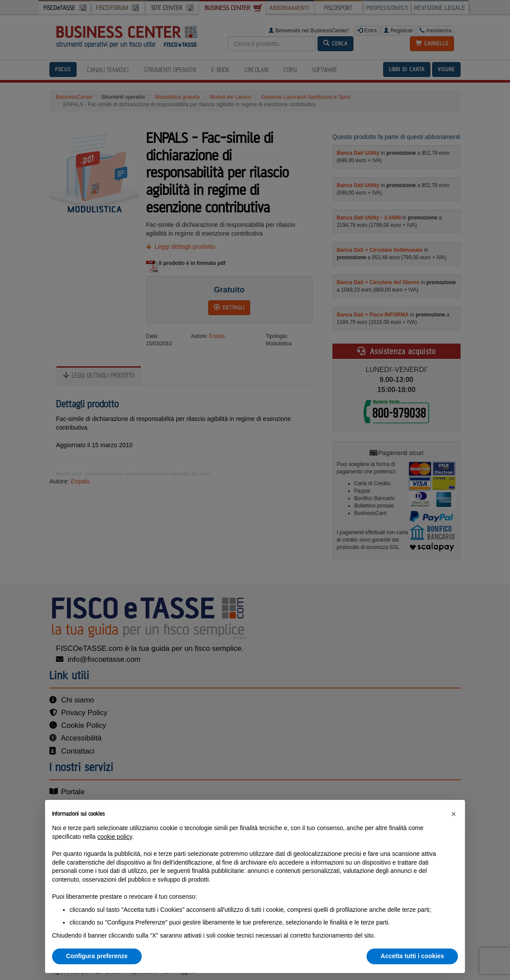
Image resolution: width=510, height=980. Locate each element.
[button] (454, 814)
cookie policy (115, 837)
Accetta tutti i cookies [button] (412, 956)
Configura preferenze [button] (97, 956)
